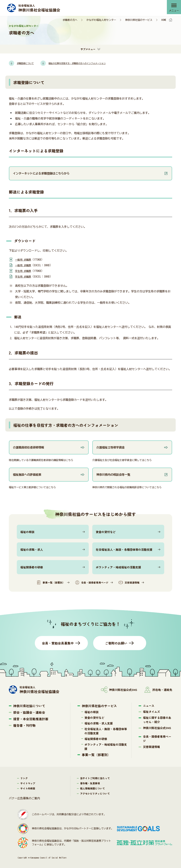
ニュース (149, 706)
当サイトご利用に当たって (95, 778)
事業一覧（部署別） (51, 582)
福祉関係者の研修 (32, 567)
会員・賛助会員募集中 (58, 643)
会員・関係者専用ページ (92, 582)
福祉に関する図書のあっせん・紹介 (157, 720)
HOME (164, 20)
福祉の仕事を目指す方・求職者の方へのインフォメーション (66, 425)
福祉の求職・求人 (32, 549)
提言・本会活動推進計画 (31, 719)
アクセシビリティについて (95, 793)
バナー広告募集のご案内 (24, 798)
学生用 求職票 (24, 271)
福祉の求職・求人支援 (99, 723)
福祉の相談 (27, 532)
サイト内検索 (28, 788)
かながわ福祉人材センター (101, 20)
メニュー (173, 11)
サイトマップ (28, 783)
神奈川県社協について (29, 706)
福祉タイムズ (151, 712)
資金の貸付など (106, 532)
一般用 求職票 (24, 260)
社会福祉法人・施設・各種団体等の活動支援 (124, 549)
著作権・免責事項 (90, 783)
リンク (24, 778)
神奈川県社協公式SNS (157, 728)
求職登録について (29, 82)
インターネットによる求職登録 (36, 151)
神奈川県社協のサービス (139, 20)
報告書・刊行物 (24, 725)
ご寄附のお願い (116, 643)
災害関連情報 (129, 582)
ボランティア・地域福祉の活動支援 (118, 567)
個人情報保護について (92, 788)
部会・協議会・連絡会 (29, 712)
